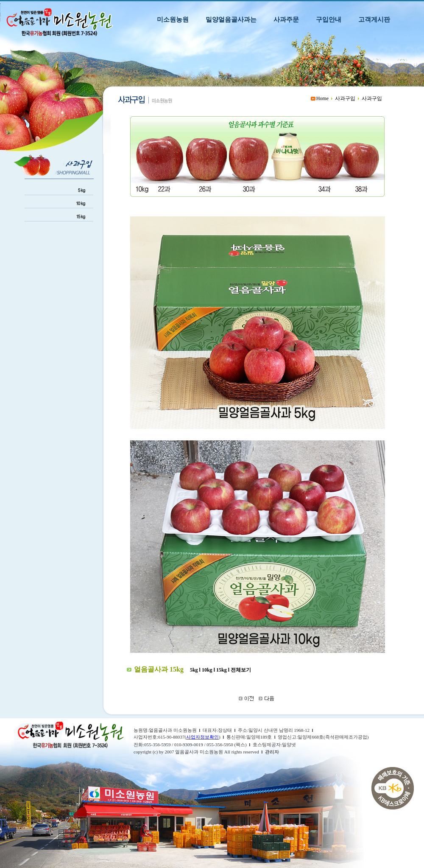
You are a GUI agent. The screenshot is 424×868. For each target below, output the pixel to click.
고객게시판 (374, 19)
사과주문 (286, 19)
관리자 (272, 752)
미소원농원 (173, 19)
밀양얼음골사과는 (231, 19)
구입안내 (329, 19)
